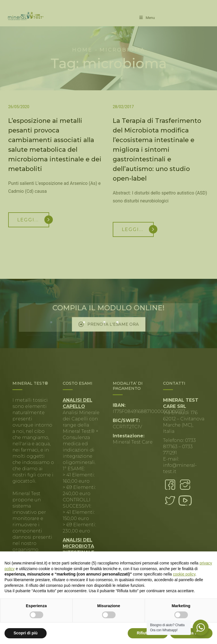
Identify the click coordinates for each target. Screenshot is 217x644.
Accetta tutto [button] (191, 633)
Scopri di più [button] (26, 633)
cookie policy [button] (184, 574)
